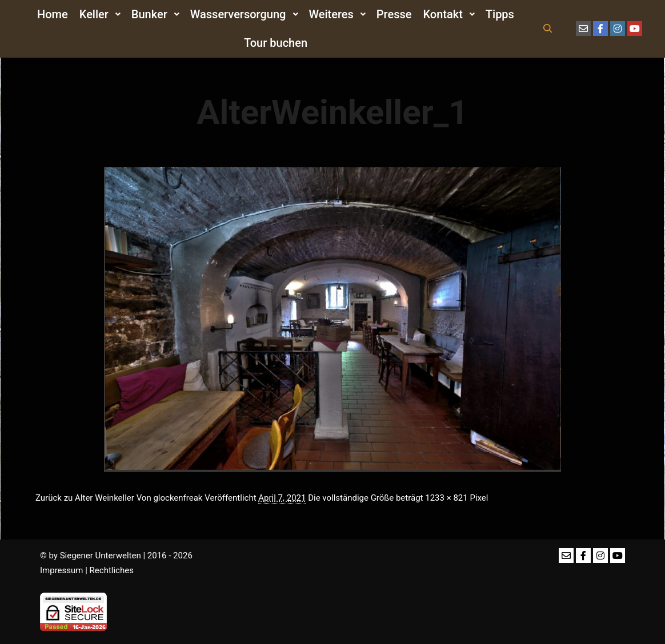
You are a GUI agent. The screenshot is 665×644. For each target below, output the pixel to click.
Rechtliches (112, 570)
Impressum (61, 570)
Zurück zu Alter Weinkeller (85, 498)
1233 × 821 (446, 498)
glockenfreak (178, 498)
